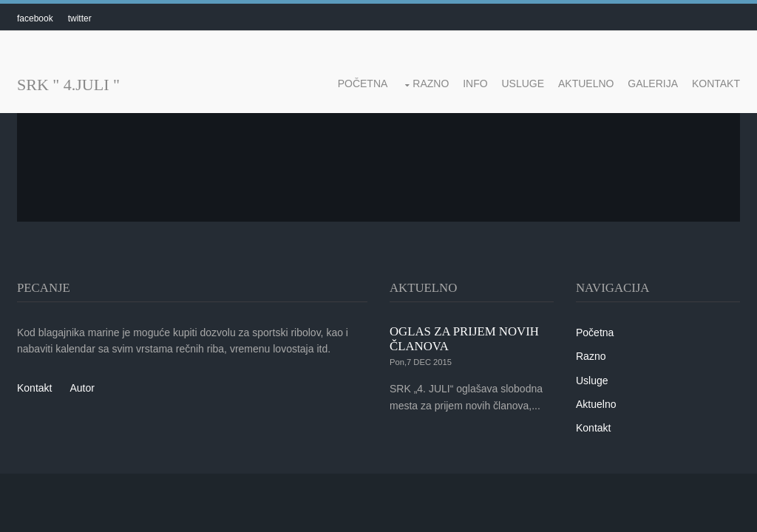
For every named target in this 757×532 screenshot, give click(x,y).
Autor (82, 388)
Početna (363, 83)
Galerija (653, 83)
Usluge (523, 83)
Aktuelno (586, 83)
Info (475, 83)
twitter (80, 18)
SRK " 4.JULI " (68, 85)
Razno (431, 83)
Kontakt (716, 83)
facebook (35, 18)
